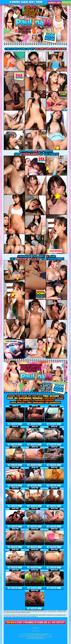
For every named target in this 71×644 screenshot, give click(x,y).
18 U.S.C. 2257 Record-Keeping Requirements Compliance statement (36, 634)
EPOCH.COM (32, 639)
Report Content (39, 635)
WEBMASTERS (35, 628)
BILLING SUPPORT (35, 631)
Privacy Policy (32, 635)
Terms (28, 635)
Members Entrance (23, 635)
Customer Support (46, 635)
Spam (51, 635)
